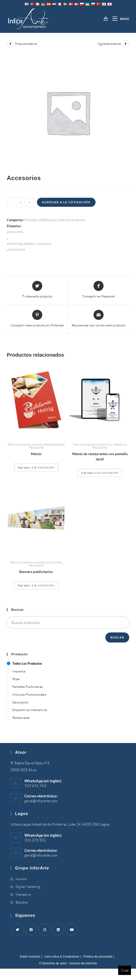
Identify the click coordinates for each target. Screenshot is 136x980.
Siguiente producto (109, 44)
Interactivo (23, 894)
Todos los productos (72, 220)
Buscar (117, 637)
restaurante (17, 249)
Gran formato (54, 562)
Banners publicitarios (36, 572)
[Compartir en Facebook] (99, 290)
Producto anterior (26, 44)
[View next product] (126, 44)
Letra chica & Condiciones (62, 957)
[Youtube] (72, 929)
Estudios (22, 902)
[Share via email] (99, 319)
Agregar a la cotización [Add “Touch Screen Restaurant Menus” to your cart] (100, 473)
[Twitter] (17, 929)
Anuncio (21, 879)
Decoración (20, 702)
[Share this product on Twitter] (37, 290)
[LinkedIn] (58, 929)
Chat (125, 970)
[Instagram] (44, 929)
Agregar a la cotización (66, 202)
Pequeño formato (54, 444)
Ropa (16, 679)
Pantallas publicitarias (40, 220)
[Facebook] (31, 929)
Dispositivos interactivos (112, 444)
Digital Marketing (28, 887)
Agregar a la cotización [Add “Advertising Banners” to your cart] (36, 585)
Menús (36, 454)
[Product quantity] (20, 202)
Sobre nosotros (30, 957)
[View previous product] (10, 44)
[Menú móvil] (119, 19)
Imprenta (38, 444)
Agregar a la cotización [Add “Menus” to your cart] (36, 467)
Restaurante (36, 447)
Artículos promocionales (29, 694)
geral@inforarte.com (41, 801)
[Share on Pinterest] (37, 319)
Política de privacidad (98, 957)
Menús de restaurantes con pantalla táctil (100, 456)
